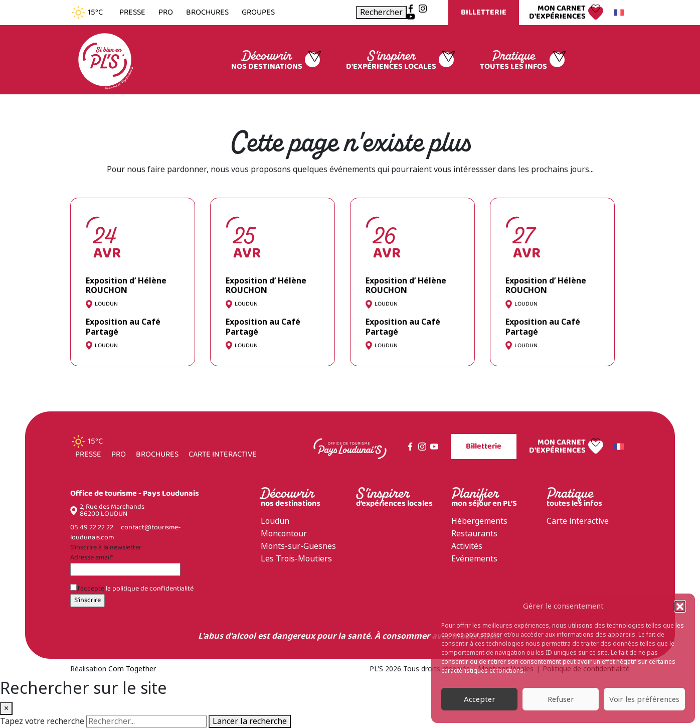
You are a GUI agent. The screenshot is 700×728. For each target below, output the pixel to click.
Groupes (258, 13)
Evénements (474, 559)
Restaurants (474, 534)
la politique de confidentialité (150, 589)
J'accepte (132, 589)
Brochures (207, 13)
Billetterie (484, 12)
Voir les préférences (644, 699)
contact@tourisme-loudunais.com (125, 533)
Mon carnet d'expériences (557, 13)
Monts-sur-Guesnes (298, 546)
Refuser (561, 699)
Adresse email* (92, 558)
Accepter (480, 699)
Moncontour (284, 534)
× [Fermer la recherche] (6, 708)
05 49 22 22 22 (92, 528)
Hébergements (479, 521)
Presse (132, 13)
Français (617, 13)
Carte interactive (223, 455)
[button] (680, 606)
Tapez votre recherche (42, 721)
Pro (166, 13)
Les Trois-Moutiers (296, 559)
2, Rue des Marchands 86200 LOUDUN (112, 511)
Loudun (275, 521)
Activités (467, 546)
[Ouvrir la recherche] (381, 13)
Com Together (132, 669)
